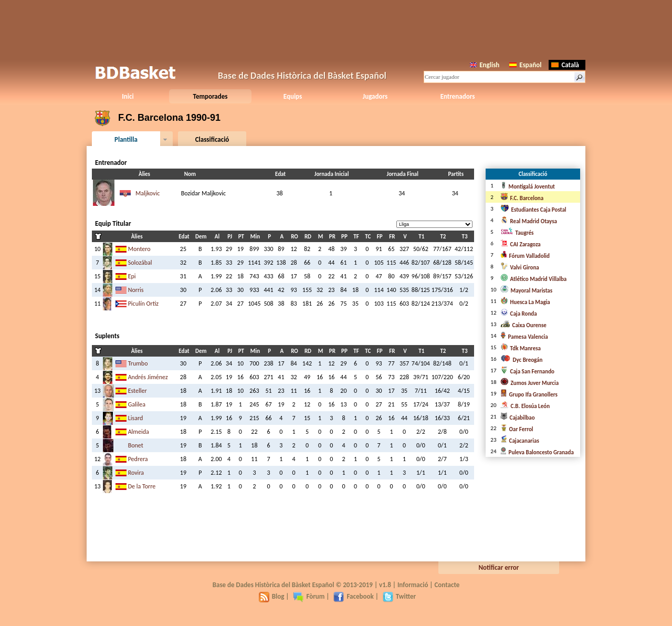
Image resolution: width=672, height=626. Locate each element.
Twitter (399, 596)
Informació (413, 585)
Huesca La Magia (525, 302)
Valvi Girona (520, 268)
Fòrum (309, 596)
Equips (293, 96)
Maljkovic (148, 193)
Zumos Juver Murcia (530, 383)
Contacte (447, 585)
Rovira (136, 473)
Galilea (137, 404)
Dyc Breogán (522, 360)
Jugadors (375, 96)
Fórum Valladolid (525, 256)
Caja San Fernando (527, 372)
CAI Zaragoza (521, 244)
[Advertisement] (336, 29)
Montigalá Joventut (528, 187)
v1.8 (385, 585)
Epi (132, 276)
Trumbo (138, 363)
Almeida (139, 432)
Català (565, 65)
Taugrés (517, 233)
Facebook (353, 596)
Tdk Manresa (521, 348)
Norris (136, 290)
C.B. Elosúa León (525, 406)
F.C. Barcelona (522, 198)
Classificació (212, 139)
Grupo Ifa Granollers (529, 395)
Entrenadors (458, 96)
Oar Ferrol (517, 429)
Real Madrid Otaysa (529, 221)
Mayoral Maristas (527, 291)
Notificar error (499, 567)
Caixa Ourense (523, 325)
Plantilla (126, 139)
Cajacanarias (520, 441)
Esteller (138, 391)
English (485, 65)
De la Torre (142, 486)
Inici (128, 96)
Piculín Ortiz (143, 304)
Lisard (136, 418)
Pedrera (138, 459)
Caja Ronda (519, 314)
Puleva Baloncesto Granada (537, 452)
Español (525, 65)
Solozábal (140, 263)
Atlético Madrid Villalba (534, 279)
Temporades (211, 96)
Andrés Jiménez (148, 377)
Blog (272, 596)
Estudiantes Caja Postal (533, 210)
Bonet (136, 445)
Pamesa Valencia (524, 337)
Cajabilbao (518, 418)
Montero (139, 249)
